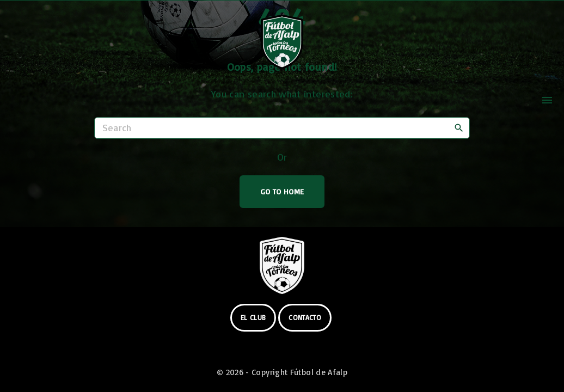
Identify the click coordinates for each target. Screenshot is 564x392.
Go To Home (282, 191)
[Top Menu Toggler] (547, 100)
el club (253, 317)
